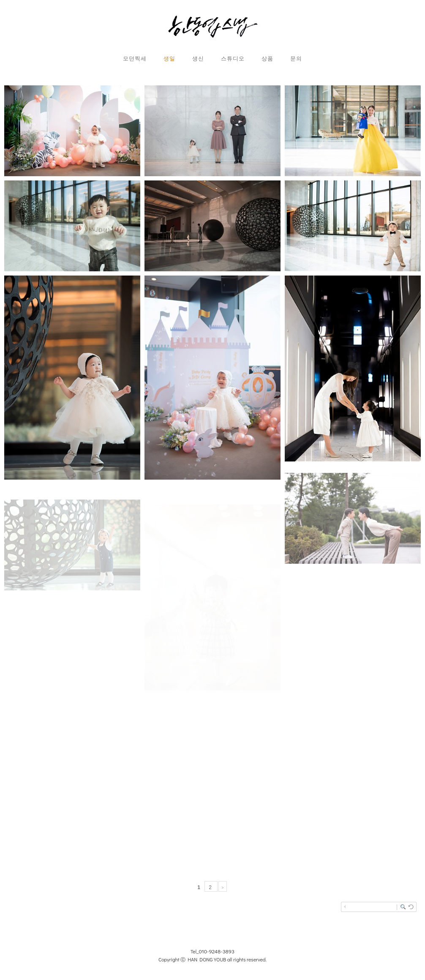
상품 (267, 58)
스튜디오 (233, 58)
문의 (296, 58)
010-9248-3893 (217, 951)
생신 (198, 58)
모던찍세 (135, 58)
